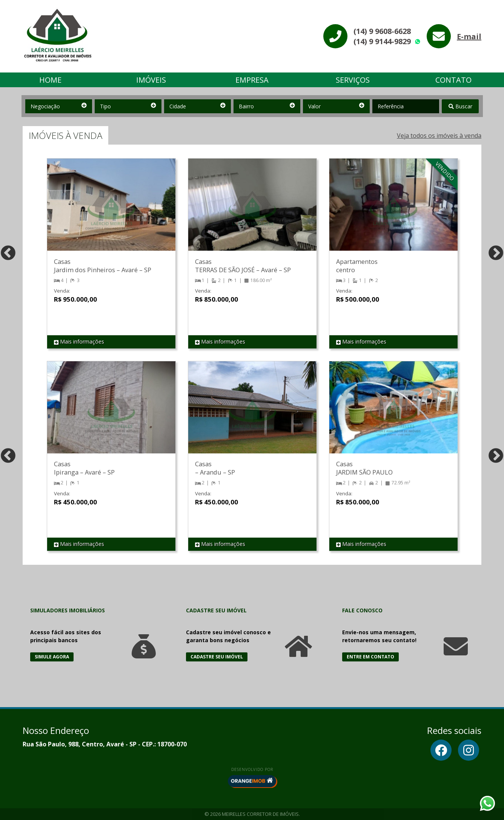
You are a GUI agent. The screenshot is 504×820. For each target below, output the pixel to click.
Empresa (252, 80)
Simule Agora (52, 657)
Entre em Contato (370, 657)
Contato (453, 80)
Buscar (460, 106)
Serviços (353, 80)
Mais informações (79, 342)
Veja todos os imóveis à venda (439, 136)
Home (50, 80)
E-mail (469, 36)
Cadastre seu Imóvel (217, 657)
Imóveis (151, 80)
